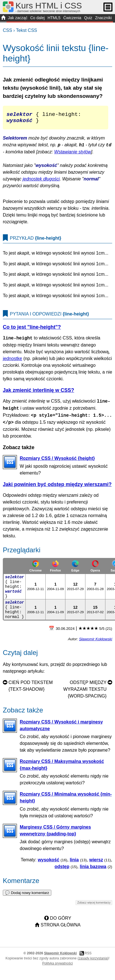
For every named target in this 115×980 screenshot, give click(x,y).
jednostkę (13, 361)
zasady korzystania (93, 961)
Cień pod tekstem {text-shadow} (31, 689)
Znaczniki (103, 18)
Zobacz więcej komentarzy (94, 905)
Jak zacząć (18, 18)
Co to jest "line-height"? (32, 330)
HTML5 (54, 18)
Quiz (88, 18)
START (3, 18)
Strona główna (60, 928)
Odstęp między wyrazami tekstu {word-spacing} (85, 692)
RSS (88, 956)
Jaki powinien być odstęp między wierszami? (57, 487)
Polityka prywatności (58, 966)
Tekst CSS (27, 30)
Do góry (60, 921)
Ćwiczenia (72, 18)
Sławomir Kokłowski (96, 642)
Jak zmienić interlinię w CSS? (38, 393)
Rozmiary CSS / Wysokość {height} (57, 461)
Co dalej (37, 18)
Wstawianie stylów (73, 155)
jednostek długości (41, 182)
